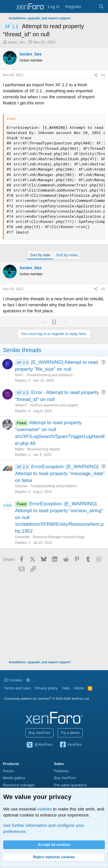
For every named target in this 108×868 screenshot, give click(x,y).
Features (61, 771)
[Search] (101, 6)
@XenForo (39, 745)
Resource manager (19, 785)
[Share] (96, 75)
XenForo (71, 745)
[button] (28, 680)
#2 (103, 289)
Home (79, 688)
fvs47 (19, 375)
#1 (103, 75)
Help (66, 688)
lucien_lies (17, 42)
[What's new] (90, 6)
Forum (8, 771)
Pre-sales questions (71, 785)
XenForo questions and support (54, 405)
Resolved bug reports (43, 449)
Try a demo (70, 733)
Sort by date (40, 255)
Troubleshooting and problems (49, 375)
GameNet (22, 537)
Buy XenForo (39, 733)
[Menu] (8, 7)
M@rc (20, 449)
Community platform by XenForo (47, 699)
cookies (44, 809)
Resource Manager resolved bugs (58, 537)
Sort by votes (67, 255)
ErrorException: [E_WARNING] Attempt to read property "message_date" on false (60, 474)
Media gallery (14, 778)
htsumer (21, 486)
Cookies (13, 680)
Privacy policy (46, 688)
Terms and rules (17, 688)
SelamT (21, 405)
